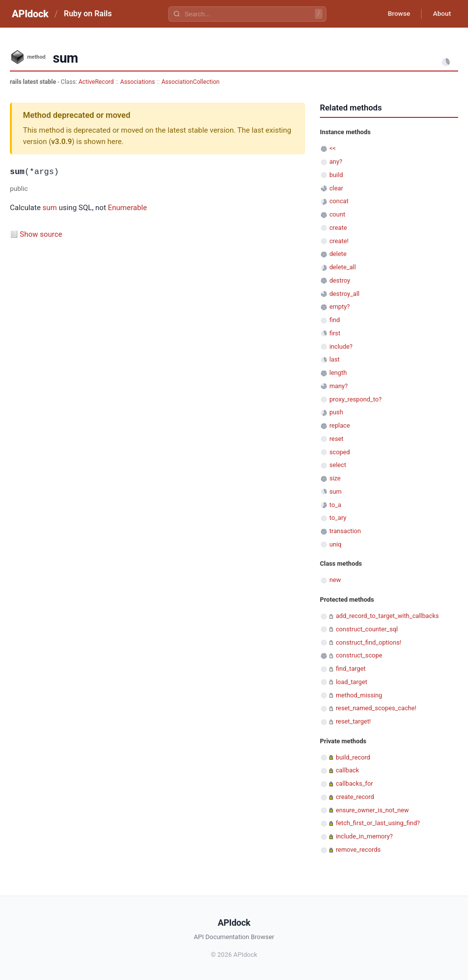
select (338, 465)
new (335, 580)
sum (50, 208)
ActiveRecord (96, 82)
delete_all (343, 267)
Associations (138, 82)
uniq (335, 544)
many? (338, 386)
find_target (351, 669)
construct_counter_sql (367, 629)
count (337, 214)
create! (339, 241)
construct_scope (359, 655)
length (338, 373)
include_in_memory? (364, 836)
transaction (345, 531)
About (441, 14)
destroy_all (344, 294)
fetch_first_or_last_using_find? (378, 823)
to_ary (338, 518)
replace (340, 425)
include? (341, 346)
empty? (339, 307)
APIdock (30, 14)
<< (332, 148)
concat (339, 201)
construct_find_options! (369, 642)
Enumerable (128, 208)
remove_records (358, 850)
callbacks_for (354, 783)
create (338, 228)
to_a (335, 505)
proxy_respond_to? (355, 399)
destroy (340, 280)
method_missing (359, 695)
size (335, 478)
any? (336, 162)
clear (336, 188)
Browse (396, 14)
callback (347, 770)
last (334, 359)
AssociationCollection (191, 82)
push (336, 412)
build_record (353, 757)
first (335, 333)
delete (338, 254)
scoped (340, 452)
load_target (351, 682)
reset (336, 439)
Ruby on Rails (88, 14)
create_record (355, 797)
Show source (41, 234)
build (336, 175)
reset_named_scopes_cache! (376, 708)
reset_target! (353, 721)
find (334, 320)
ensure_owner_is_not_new (372, 810)
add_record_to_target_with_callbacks (387, 616)
